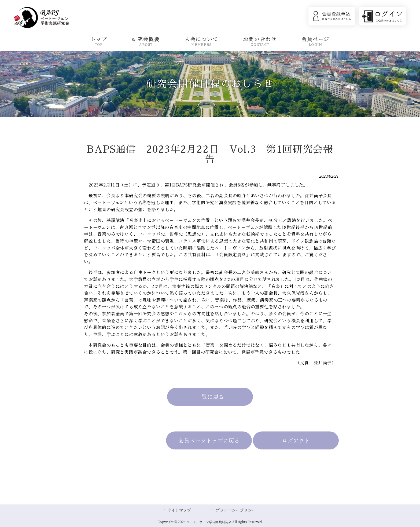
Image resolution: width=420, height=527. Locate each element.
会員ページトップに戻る (209, 440)
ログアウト (296, 440)
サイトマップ (179, 510)
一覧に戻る (210, 397)
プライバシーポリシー (236, 510)
